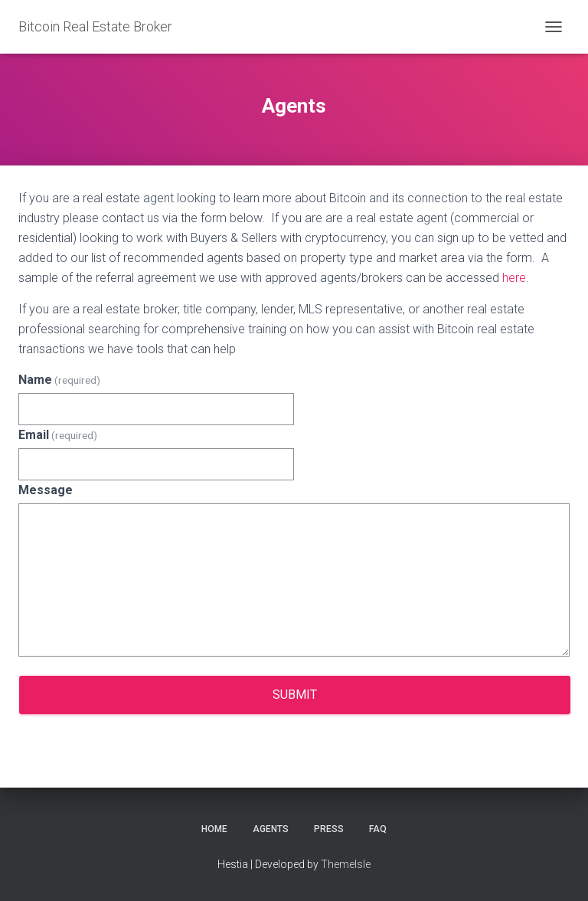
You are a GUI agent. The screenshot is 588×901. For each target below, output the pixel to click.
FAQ (378, 829)
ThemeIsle (346, 864)
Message (46, 490)
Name (59, 380)
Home (214, 829)
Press (329, 829)
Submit (295, 695)
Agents (271, 829)
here (514, 278)
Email (58, 435)
